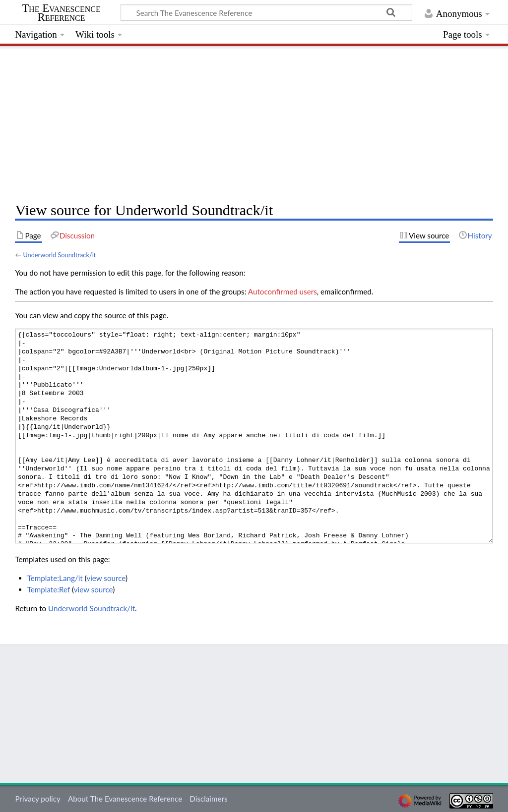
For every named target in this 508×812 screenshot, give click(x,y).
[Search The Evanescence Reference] (266, 12)
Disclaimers (208, 799)
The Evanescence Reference (61, 13)
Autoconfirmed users (283, 291)
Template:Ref (49, 589)
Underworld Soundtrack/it (59, 255)
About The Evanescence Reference (125, 799)
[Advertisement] (254, 121)
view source (106, 578)
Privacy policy (37, 799)
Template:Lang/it (55, 578)
